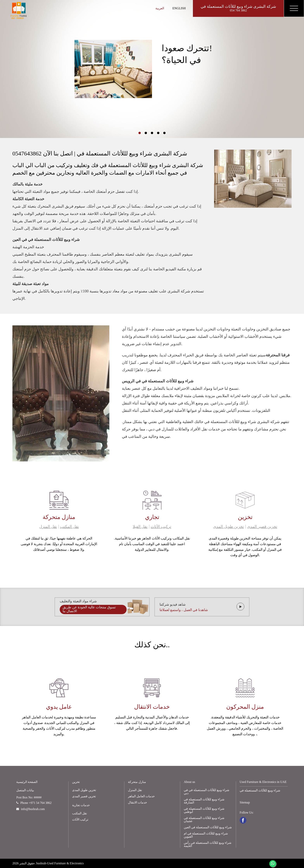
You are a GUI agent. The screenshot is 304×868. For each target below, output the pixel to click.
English (179, 8)
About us (189, 782)
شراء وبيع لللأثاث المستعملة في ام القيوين (206, 835)
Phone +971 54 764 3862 (34, 803)
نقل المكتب (70, 527)
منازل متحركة (137, 782)
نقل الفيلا (140, 527)
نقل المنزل (48, 527)
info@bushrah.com (31, 809)
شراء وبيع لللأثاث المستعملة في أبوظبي (204, 810)
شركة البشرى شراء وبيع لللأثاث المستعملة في (238, 8)
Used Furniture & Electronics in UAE (263, 782)
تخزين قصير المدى (262, 527)
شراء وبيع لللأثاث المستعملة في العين (208, 827)
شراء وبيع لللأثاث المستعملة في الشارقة (204, 801)
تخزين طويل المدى (228, 527)
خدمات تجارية (81, 805)
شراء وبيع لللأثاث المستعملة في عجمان (204, 819)
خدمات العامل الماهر (141, 796)
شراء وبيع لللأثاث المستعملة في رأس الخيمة (208, 844)
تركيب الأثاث (161, 527)
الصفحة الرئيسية (27, 782)
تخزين (76, 782)
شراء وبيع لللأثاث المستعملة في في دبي (206, 792)
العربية (160, 8)
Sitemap (245, 802)
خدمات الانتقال (137, 802)
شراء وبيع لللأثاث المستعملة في (260, 790)
